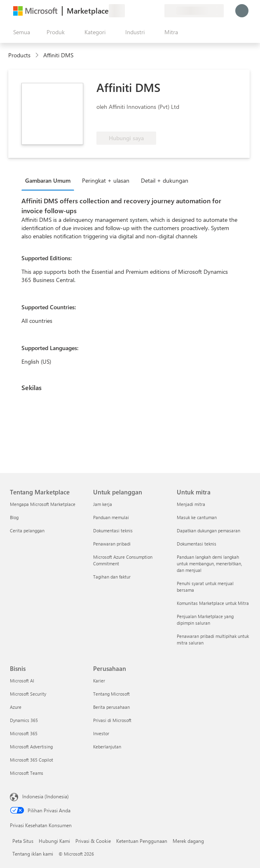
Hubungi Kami (54, 841)
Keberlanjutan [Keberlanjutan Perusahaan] (107, 747)
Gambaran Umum (48, 180)
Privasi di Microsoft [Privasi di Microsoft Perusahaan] (112, 720)
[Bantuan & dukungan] (138, 11)
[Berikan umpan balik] (128, 11)
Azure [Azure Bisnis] (16, 707)
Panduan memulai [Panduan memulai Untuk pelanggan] (111, 517)
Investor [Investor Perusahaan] (101, 733)
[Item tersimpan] (148, 11)
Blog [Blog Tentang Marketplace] (14, 517)
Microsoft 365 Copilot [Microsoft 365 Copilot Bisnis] (32, 760)
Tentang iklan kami (33, 854)
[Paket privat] (158, 11)
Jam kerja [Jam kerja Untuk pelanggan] (103, 504)
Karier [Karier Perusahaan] (99, 681)
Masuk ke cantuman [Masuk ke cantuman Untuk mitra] (197, 517)
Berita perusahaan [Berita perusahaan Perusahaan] (111, 707)
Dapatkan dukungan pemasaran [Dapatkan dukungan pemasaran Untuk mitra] (208, 530)
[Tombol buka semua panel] (20, 32)
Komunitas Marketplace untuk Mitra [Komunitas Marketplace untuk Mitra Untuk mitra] (213, 603)
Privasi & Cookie (93, 841)
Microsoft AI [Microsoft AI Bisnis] (22, 681)
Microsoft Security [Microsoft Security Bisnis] (28, 694)
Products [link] (19, 55)
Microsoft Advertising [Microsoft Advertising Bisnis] (31, 747)
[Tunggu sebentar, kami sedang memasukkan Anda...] (242, 11)
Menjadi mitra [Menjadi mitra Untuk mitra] (191, 504)
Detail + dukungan (165, 180)
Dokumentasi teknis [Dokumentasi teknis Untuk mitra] (197, 544)
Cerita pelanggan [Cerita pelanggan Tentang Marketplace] (27, 530)
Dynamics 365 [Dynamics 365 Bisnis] (24, 720)
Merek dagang (188, 841)
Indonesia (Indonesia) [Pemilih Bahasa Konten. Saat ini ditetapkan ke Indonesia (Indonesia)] (46, 796)
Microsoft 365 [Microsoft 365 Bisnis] (24, 733)
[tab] (50, 180)
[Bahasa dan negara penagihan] (194, 11)
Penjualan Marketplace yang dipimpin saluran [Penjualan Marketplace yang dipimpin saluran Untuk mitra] (205, 620)
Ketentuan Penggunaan (142, 841)
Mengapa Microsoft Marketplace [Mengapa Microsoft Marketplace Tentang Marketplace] (43, 504)
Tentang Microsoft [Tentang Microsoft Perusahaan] (111, 694)
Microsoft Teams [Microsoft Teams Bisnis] (27, 773)
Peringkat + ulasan (106, 180)
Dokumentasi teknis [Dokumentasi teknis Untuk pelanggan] (113, 530)
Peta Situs (23, 841)
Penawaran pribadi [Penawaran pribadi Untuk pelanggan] (112, 544)
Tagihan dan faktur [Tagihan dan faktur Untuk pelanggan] (112, 577)
